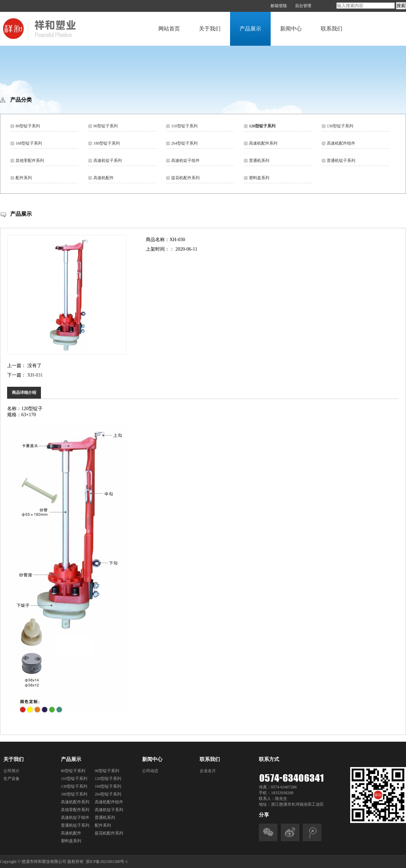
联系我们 (332, 29)
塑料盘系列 (259, 178)
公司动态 (150, 771)
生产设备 (12, 779)
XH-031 (35, 375)
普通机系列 (259, 161)
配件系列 (24, 178)
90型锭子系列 (106, 126)
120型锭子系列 (262, 126)
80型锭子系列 (28, 126)
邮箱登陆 (279, 6)
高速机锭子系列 (108, 161)
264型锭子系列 (184, 143)
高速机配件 (104, 178)
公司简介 (12, 771)
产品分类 (21, 100)
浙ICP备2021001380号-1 (107, 862)
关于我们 (210, 29)
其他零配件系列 (30, 161)
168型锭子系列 (29, 143)
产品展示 (250, 29)
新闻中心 (291, 29)
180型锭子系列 (107, 143)
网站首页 (169, 29)
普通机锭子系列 (341, 161)
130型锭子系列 (340, 126)
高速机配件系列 (263, 143)
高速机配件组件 (341, 143)
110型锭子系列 (184, 126)
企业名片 (208, 771)
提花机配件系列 (185, 178)
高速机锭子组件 (185, 161)
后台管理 (303, 6)
